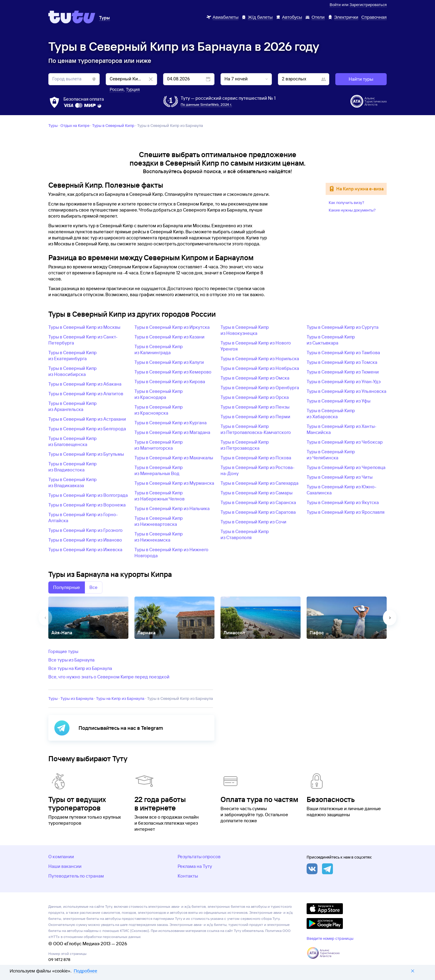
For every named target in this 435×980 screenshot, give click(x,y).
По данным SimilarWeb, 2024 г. (206, 104)
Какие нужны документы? (352, 210)
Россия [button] (117, 89)
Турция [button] (133, 89)
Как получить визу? (346, 202)
